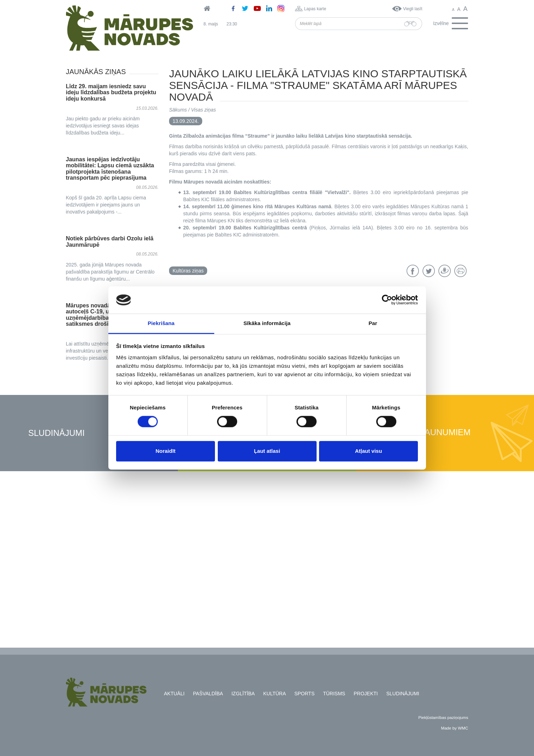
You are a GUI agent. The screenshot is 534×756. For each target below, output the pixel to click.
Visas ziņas (203, 110)
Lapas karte (315, 9)
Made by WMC (454, 728)
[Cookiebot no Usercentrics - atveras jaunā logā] (387, 300)
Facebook (413, 271)
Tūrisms (334, 694)
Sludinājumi (56, 433)
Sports (304, 694)
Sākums (178, 110)
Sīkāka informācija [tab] (267, 323)
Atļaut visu (369, 451)
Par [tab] (373, 323)
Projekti (366, 694)
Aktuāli (174, 694)
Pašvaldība (208, 694)
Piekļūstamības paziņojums (443, 717)
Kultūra (275, 694)
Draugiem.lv (445, 271)
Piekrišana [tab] (161, 323)
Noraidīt (166, 451)
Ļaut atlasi (267, 451)
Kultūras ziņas (188, 271)
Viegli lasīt (413, 9)
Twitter (429, 271)
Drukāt (460, 271)
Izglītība (243, 694)
